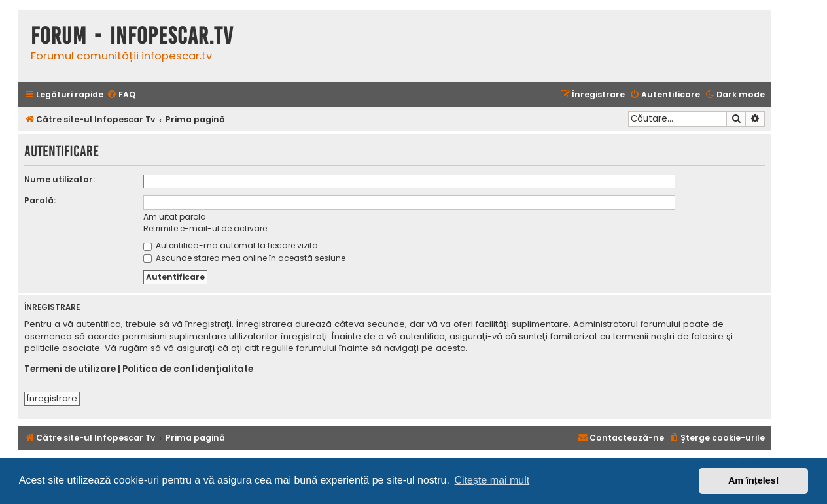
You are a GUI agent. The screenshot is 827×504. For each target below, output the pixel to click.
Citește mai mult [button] (492, 480)
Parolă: (40, 200)
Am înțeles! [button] (754, 480)
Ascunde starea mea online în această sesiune (244, 258)
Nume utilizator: (60, 179)
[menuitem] (121, 95)
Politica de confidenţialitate (188, 369)
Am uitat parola (175, 217)
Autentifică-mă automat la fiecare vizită (231, 245)
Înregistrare (52, 398)
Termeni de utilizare (70, 369)
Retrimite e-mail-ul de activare (205, 228)
